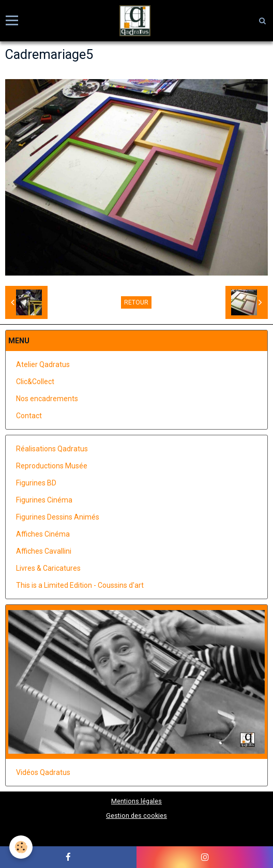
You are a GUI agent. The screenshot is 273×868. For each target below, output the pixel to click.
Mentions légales (136, 801)
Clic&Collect (35, 382)
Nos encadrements (47, 399)
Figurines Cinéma (44, 500)
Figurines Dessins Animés (58, 517)
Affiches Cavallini (44, 551)
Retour (136, 302)
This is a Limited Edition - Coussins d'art (80, 585)
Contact (29, 416)
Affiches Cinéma (43, 534)
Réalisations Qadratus (52, 449)
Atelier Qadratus (43, 364)
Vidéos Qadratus (43, 772)
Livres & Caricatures (48, 568)
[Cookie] (21, 847)
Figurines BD (36, 483)
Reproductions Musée (52, 466)
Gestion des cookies (136, 816)
